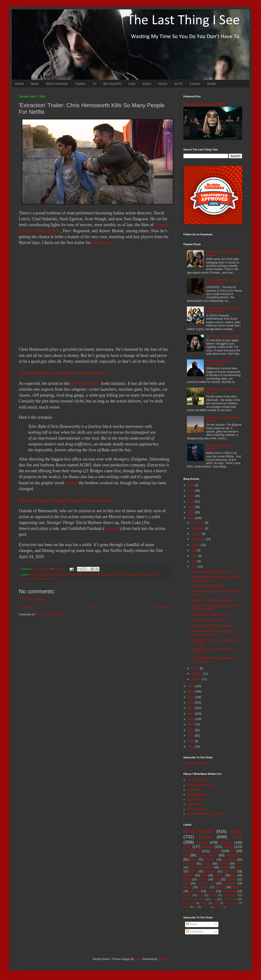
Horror (163, 84)
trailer (85, 383)
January (197, 679)
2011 (191, 730)
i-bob (138, 959)
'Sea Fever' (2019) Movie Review (211, 626)
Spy (234, 875)
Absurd (220, 887)
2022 (191, 507)
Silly (186, 883)
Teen (204, 875)
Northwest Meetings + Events (205, 814)
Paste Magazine (197, 795)
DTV (239, 864)
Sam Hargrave (40, 579)
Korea (207, 864)
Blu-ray (224, 864)
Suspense (229, 891)
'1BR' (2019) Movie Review (207, 586)
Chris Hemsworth (57, 575)
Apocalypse (230, 895)
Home (19, 84)
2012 (191, 724)
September (198, 539)
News (35, 84)
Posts (191, 924)
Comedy (226, 842)
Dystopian (210, 871)
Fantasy (219, 875)
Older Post (161, 608)
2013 (191, 719)
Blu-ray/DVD (113, 84)
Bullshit (195, 891)
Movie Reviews (57, 84)
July (194, 550)
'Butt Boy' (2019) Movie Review (210, 615)
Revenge (189, 864)
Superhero (229, 860)
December (198, 523)
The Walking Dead (201, 867)
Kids (200, 895)
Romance (229, 883)
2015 (191, 708)
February (197, 674)
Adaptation (234, 855)
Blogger (163, 959)
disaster (237, 887)
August (196, 545)
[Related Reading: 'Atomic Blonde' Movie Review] (62, 373)
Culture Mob (195, 804)
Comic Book (207, 855)
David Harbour (77, 575)
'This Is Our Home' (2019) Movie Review (222, 282)
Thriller (207, 847)
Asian (228, 847)
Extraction (100, 243)
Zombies (210, 860)
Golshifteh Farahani (124, 575)
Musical (204, 887)
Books (212, 84)
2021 (191, 512)
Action (147, 84)
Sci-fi (237, 837)
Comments (195, 932)
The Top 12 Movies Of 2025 (204, 104)
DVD (194, 860)
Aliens (187, 879)
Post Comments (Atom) (51, 614)
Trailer (53, 579)
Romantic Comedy (194, 899)
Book (239, 867)
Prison (213, 895)
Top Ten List (206, 883)
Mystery (231, 879)
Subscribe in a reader (197, 763)
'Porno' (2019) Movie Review (208, 620)
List (186, 855)
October (197, 534)
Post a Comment (35, 599)
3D (195, 907)
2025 (191, 491)
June (195, 556)
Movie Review (198, 831)
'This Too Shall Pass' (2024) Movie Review (224, 310)
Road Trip (189, 903)
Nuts (217, 879)
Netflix (141, 575)
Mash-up (206, 907)
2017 (191, 697)
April (194, 567)
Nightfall (219, 907)
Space (187, 887)
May (194, 561)
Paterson (112, 528)
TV (95, 84)
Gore (211, 891)
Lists (132, 84)
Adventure (230, 871)
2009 (191, 741)
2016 (191, 703)
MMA (186, 907)
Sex (214, 899)
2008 (191, 747)
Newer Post (27, 608)
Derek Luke (93, 575)
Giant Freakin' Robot (200, 785)
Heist (216, 903)
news (148, 575)
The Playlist (194, 790)
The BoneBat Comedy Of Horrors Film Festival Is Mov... (214, 608)
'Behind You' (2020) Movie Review (212, 600)
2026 (191, 485)
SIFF (187, 847)
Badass (42, 575)
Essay (204, 903)
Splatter (203, 879)
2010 (191, 736)
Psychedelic (231, 903)
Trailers (80, 84)
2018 (191, 692)
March (196, 668)
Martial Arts (192, 851)
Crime (216, 851)
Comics (195, 84)
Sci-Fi (178, 84)
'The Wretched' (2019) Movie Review (214, 572)
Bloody (187, 895)
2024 (191, 496)
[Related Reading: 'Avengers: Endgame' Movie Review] (66, 500)
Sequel (224, 867)
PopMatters (194, 799)
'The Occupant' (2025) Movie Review (220, 363)
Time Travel (230, 899)
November (198, 528)
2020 (191, 518)
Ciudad (71, 483)
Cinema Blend (196, 809)
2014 (191, 714)
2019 (191, 686)
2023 (191, 502)
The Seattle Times (198, 780)
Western (189, 875)
